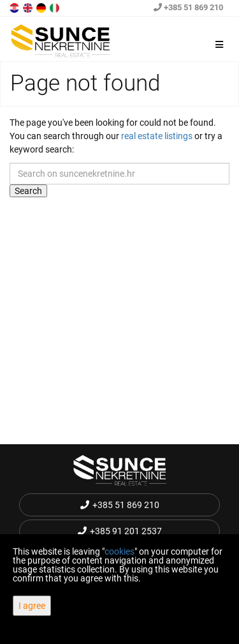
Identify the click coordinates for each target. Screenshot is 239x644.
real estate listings (157, 136)
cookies (119, 551)
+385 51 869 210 (188, 7)
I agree (32, 606)
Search (28, 191)
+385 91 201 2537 (120, 531)
